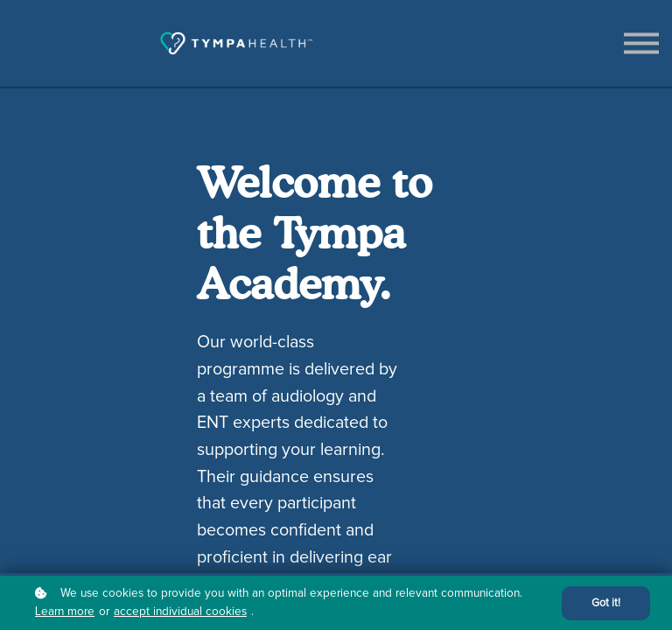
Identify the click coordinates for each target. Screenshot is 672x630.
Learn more (65, 612)
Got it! (606, 603)
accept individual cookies (180, 612)
